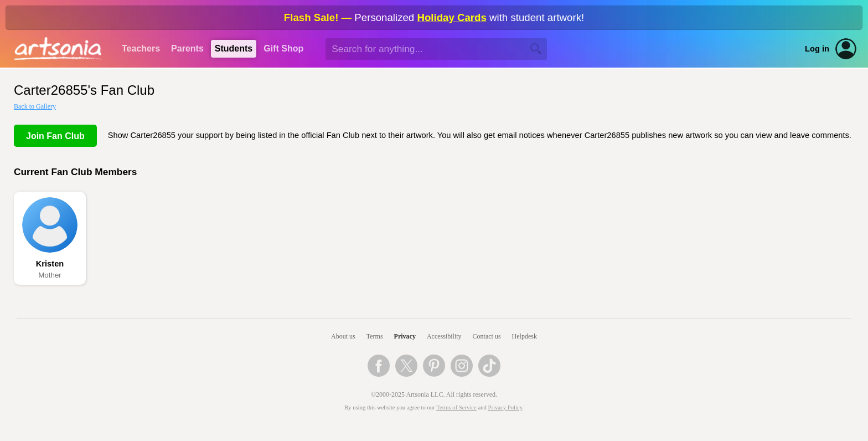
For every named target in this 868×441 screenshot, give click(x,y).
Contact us (487, 336)
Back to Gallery (35, 106)
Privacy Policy (505, 407)
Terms (375, 336)
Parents (187, 48)
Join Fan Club (55, 136)
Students (234, 48)
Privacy (405, 336)
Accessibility (444, 336)
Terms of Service (456, 407)
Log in (817, 49)
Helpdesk (525, 336)
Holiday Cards (451, 17)
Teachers (141, 48)
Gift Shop (283, 48)
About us (343, 336)
